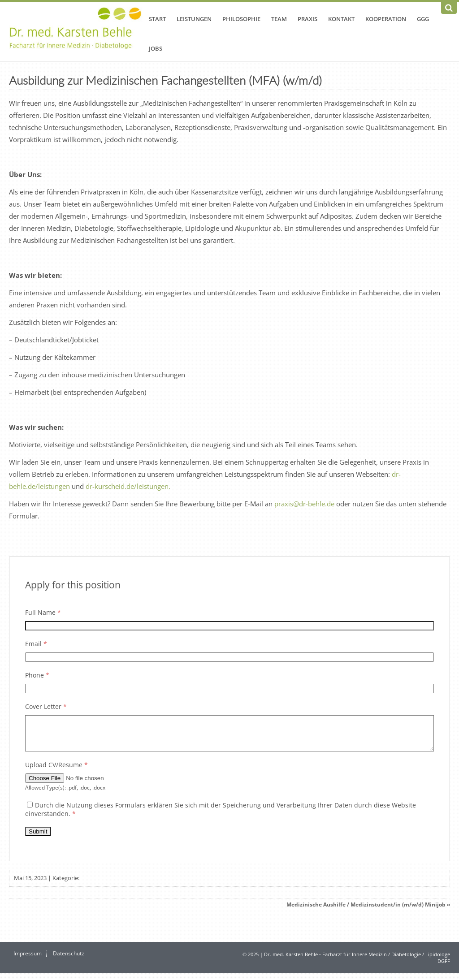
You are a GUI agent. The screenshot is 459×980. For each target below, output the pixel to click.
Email (36, 644)
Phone (37, 675)
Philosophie (241, 19)
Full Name (43, 612)
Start (157, 19)
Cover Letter (46, 706)
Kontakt (341, 19)
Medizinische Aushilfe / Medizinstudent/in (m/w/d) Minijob (366, 911)
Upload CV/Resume (56, 771)
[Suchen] (449, 8)
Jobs (156, 48)
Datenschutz (69, 960)
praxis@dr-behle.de (305, 504)
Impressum (28, 960)
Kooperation (386, 19)
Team (279, 19)
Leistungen (194, 19)
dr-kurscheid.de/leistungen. (128, 486)
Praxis (307, 19)
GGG (423, 19)
